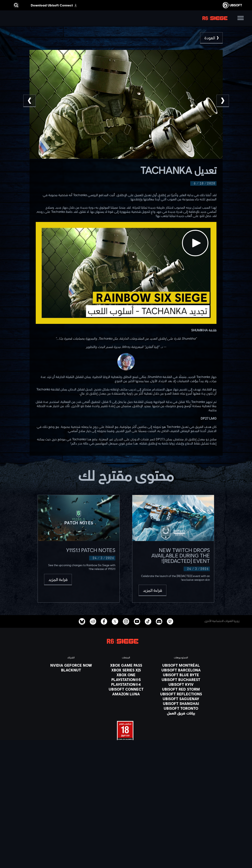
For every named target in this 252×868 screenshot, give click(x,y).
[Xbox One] (126, 675)
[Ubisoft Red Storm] (181, 689)
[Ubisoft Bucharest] (181, 680)
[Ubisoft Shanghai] (181, 703)
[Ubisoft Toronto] (181, 708)
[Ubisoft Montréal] (181, 665)
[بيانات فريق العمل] (181, 713)
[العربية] (126, 773)
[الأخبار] (126, 823)
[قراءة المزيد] (152, 590)
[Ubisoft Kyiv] (181, 684)
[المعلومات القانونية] (126, 855)
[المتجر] (126, 808)
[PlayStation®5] (126, 680)
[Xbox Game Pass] (126, 665)
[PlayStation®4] (126, 684)
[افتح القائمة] (241, 19)
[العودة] (211, 38)
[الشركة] (126, 818)
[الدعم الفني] (126, 828)
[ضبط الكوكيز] (126, 861)
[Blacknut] (71, 670)
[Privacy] (126, 844)
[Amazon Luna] (126, 694)
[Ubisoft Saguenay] (181, 699)
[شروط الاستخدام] (126, 849)
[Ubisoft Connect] (126, 813)
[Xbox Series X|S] (126, 670)
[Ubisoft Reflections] (181, 694)
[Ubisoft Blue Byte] (181, 675)
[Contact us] (126, 838)
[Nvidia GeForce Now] (71, 665)
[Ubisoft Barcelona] (181, 670)
